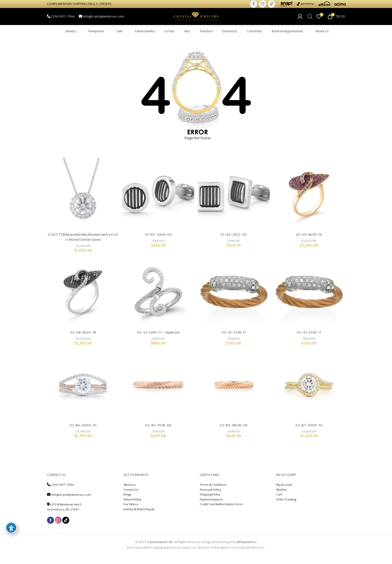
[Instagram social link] (262, 5)
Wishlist (281, 498)
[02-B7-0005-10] (310, 394)
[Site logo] (196, 22)
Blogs (127, 503)
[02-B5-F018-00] (158, 394)
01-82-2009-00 (158, 242)
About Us (130, 493)
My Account (284, 493)
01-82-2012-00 (234, 242)
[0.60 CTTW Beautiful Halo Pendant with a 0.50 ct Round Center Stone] (82, 203)
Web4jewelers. (247, 551)
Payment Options (211, 508)
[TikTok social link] (271, 5)
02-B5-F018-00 (158, 434)
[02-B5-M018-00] (234, 394)
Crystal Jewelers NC (160, 551)
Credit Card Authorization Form (221, 513)
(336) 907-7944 (63, 493)
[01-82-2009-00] (158, 203)
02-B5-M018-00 (234, 434)
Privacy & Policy (210, 498)
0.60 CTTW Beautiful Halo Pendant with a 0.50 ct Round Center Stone (82, 245)
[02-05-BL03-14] (310, 203)
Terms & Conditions (213, 493)
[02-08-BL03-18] (82, 301)
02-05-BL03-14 (310, 242)
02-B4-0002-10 (82, 434)
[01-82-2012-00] (234, 203)
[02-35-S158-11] (234, 301)
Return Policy (132, 508)
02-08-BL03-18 (82, 341)
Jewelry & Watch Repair (139, 518)
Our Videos (131, 513)
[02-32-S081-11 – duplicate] (158, 301)
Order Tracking (286, 508)
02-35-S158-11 (234, 341)
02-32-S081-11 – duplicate (158, 341)
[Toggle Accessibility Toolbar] (11, 528)
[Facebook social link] (253, 5)
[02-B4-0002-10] (82, 394)
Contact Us (131, 498)
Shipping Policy (210, 503)
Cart (279, 503)
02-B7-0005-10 (310, 434)
